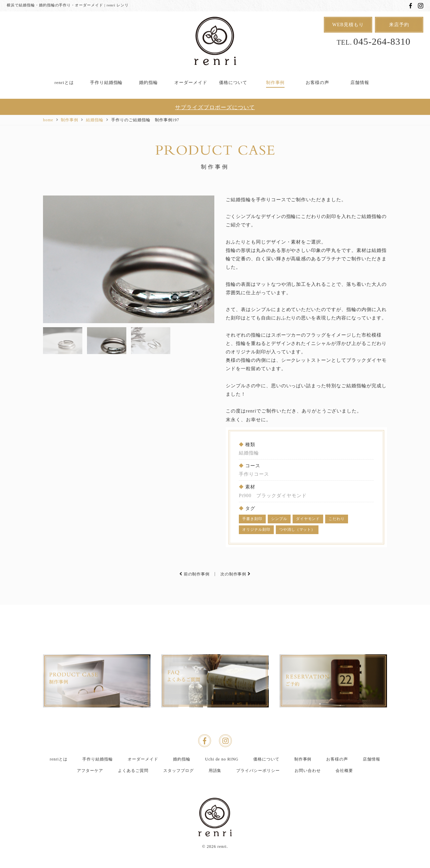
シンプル (279, 519)
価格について (233, 82)
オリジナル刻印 (256, 529)
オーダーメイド (191, 82)
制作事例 (275, 82)
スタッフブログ (179, 788)
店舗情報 (360, 82)
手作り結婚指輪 (106, 82)
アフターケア (90, 788)
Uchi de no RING (222, 777)
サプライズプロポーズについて (215, 107)
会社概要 (344, 788)
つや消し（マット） (297, 529)
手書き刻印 (252, 519)
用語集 (215, 788)
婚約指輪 (148, 82)
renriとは (64, 82)
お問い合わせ (308, 788)
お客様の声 (317, 82)
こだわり (337, 519)
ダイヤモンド (308, 519)
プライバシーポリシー (258, 788)
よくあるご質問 (133, 788)
